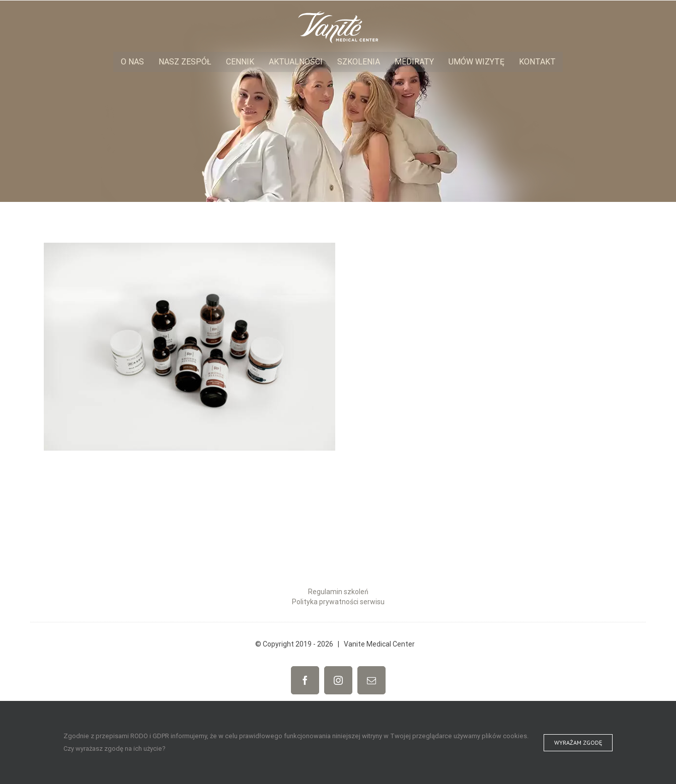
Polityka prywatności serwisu (338, 602)
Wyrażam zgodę (578, 742)
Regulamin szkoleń (338, 592)
